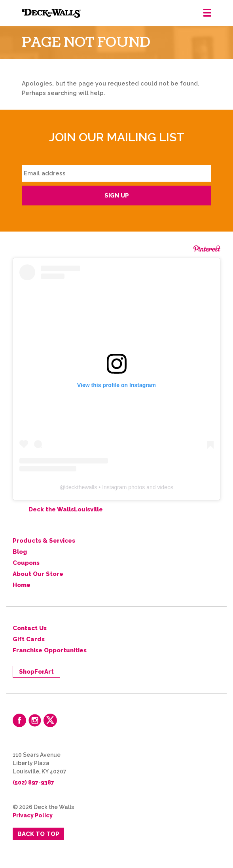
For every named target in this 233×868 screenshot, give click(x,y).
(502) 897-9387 (33, 783)
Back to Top (38, 834)
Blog (20, 552)
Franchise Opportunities (50, 650)
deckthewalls (81, 487)
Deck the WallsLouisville (66, 509)
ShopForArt (36, 672)
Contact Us (30, 628)
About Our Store (38, 574)
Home (22, 585)
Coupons (26, 563)
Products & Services (44, 541)
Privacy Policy (33, 815)
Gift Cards (29, 639)
